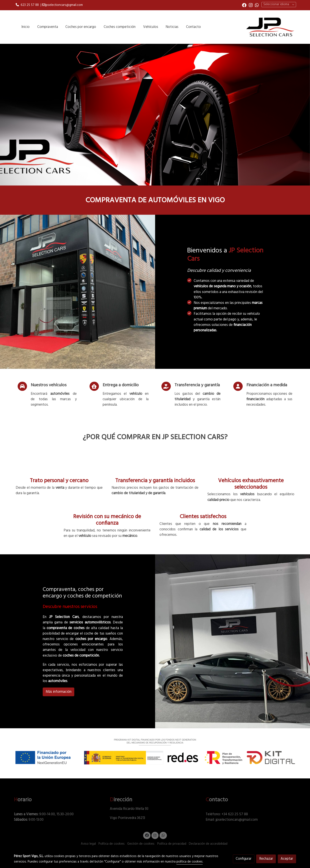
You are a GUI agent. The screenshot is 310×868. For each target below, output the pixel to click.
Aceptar (287, 859)
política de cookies (190, 862)
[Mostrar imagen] (155, 751)
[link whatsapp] (257, 5)
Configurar (244, 859)
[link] (270, 27)
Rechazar (266, 859)
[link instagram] (251, 5)
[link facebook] (244, 5)
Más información (59, 692)
